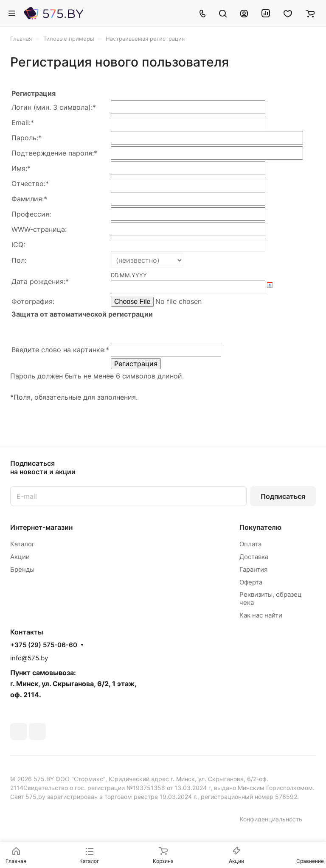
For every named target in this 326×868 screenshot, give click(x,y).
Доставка (254, 557)
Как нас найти (261, 615)
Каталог (22, 544)
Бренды (22, 569)
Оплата (250, 544)
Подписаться (283, 496)
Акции (20, 557)
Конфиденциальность (271, 819)
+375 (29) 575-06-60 (44, 645)
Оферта (251, 582)
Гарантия (253, 569)
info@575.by (29, 658)
